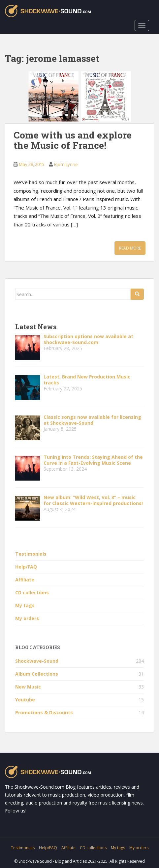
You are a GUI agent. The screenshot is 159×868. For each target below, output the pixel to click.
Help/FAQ (26, 567)
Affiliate (25, 580)
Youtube (25, 700)
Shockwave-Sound (37, 661)
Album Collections (37, 674)
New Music (28, 687)
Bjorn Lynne (66, 164)
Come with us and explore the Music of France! (73, 140)
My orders (27, 618)
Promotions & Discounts (44, 712)
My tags (25, 605)
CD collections (32, 592)
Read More (130, 248)
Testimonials (31, 554)
